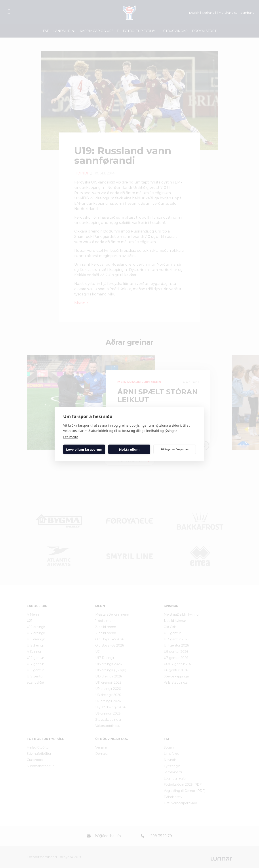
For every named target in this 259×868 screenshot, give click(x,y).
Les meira (71, 437)
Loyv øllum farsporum (84, 449)
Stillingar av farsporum (175, 449)
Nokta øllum (129, 449)
